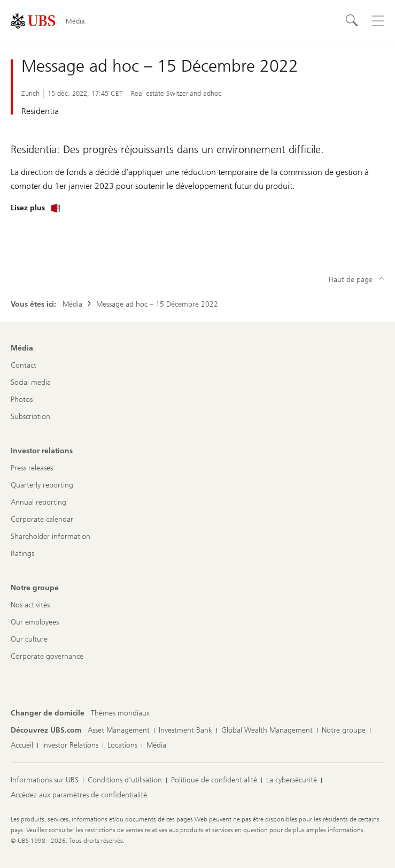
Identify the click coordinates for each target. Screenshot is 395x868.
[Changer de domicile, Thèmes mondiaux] (120, 713)
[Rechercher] (352, 21)
